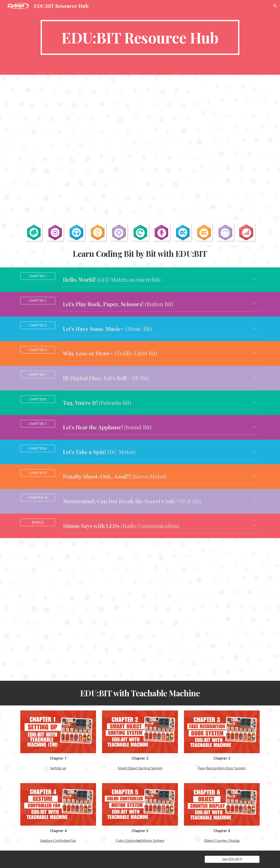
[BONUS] (38, 522)
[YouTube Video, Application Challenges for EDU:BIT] (140, 609)
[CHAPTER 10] (38, 498)
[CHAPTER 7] (38, 424)
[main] (140, 37)
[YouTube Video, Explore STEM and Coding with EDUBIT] (140, 147)
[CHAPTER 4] (38, 350)
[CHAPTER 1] (38, 276)
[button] (275, 6)
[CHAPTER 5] (38, 375)
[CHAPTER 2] (38, 301)
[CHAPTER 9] (38, 473)
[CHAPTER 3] (38, 325)
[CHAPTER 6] (38, 399)
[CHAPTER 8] (38, 448)
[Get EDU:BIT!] (232, 859)
